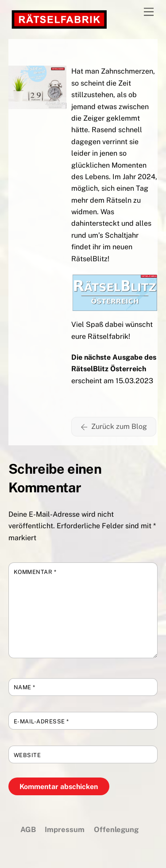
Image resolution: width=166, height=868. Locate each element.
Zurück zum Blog (114, 427)
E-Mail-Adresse (41, 721)
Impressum (65, 829)
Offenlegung (116, 829)
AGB (28, 829)
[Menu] (149, 12)
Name (25, 687)
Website (27, 755)
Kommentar (35, 572)
